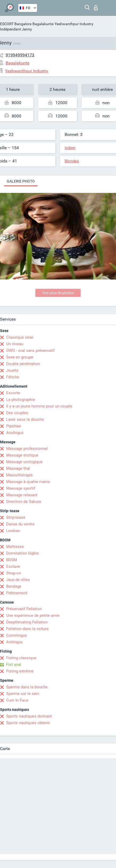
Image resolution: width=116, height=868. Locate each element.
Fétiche (13, 377)
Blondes (72, 161)
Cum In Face (17, 700)
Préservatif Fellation (24, 609)
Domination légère (22, 553)
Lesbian (13, 531)
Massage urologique (24, 462)
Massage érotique (22, 455)
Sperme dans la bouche (27, 687)
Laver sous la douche (25, 419)
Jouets (12, 370)
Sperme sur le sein (23, 694)
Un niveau (15, 344)
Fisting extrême (20, 671)
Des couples (17, 413)
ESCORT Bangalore (16, 24)
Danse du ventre (20, 524)
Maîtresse (15, 547)
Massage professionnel (27, 449)
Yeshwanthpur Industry (74, 24)
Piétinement (17, 593)
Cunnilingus (16, 635)
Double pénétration (23, 364)
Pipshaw (14, 426)
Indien (70, 148)
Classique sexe (20, 337)
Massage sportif (21, 488)
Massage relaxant (22, 495)
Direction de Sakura (24, 502)
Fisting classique (21, 658)
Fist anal (14, 665)
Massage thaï (18, 468)
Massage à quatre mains (28, 482)
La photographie (20, 400)
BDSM (12, 560)
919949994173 (20, 55)
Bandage (14, 586)
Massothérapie (19, 475)
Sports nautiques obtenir (28, 723)
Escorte (13, 393)
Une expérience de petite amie (33, 615)
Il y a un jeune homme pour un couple (39, 406)
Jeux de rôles (18, 580)
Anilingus (14, 642)
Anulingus (15, 433)
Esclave (13, 566)
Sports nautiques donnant (29, 716)
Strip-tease (16, 517)
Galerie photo (21, 181)
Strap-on (14, 573)
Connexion (96, 8)
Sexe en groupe (20, 357)
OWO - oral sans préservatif (30, 351)
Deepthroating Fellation (27, 622)
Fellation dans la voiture (27, 629)
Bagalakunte (43, 24)
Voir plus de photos (58, 293)
